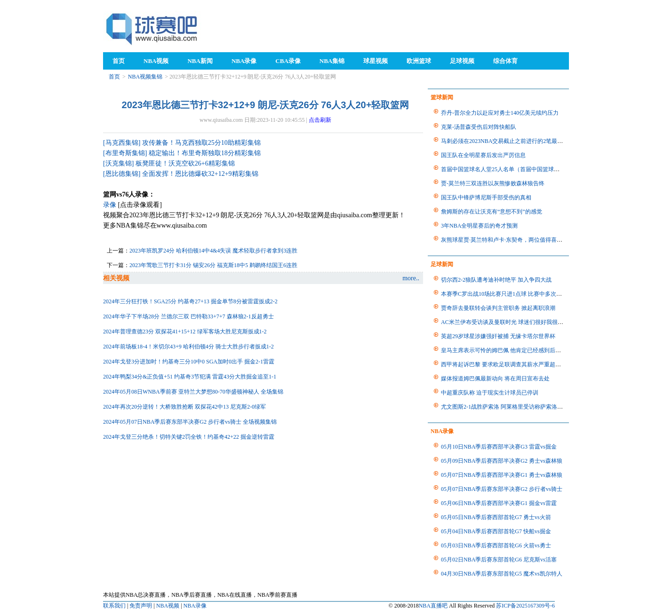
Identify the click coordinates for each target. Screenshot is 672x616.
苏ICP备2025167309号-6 (525, 606)
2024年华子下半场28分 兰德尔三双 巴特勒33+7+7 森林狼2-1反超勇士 (188, 316)
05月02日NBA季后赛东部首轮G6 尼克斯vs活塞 (499, 560)
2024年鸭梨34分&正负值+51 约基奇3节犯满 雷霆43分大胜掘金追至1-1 (190, 377)
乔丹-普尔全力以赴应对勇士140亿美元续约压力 (500, 113)
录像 (110, 205)
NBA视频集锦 (145, 77)
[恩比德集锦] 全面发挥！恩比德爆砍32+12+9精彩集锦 (181, 174)
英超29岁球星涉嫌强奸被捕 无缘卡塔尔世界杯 (498, 336)
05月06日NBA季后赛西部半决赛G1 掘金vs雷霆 (499, 503)
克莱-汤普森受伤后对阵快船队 (479, 127)
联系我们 (114, 606)
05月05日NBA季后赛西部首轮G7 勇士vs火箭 (496, 517)
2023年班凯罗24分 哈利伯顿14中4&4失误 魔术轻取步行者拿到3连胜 (213, 251)
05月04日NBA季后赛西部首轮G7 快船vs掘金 (496, 531)
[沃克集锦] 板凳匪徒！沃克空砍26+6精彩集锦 (169, 163)
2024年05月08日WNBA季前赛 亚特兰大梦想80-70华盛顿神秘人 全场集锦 (193, 392)
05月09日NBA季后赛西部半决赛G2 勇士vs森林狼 (502, 461)
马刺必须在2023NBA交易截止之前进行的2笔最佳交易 (508, 141)
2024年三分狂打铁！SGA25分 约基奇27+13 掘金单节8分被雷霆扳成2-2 (190, 301)
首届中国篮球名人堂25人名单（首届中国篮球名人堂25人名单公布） (526, 169)
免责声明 (141, 606)
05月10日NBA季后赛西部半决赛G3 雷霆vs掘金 (499, 447)
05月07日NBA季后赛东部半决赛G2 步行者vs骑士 (502, 489)
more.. (411, 278)
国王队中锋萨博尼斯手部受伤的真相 (486, 197)
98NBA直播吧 (152, 28)
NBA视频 (168, 606)
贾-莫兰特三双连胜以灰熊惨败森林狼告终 (493, 183)
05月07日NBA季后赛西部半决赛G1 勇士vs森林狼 (502, 475)
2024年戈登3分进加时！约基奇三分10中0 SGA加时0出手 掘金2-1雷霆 (189, 362)
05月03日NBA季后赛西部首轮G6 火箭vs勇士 (496, 545)
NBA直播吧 (433, 606)
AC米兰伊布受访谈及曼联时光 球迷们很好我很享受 (505, 322)
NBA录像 (195, 606)
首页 (114, 77)
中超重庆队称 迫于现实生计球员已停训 (490, 393)
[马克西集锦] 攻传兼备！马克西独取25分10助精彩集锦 (182, 143)
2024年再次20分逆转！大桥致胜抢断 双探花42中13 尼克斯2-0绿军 (184, 407)
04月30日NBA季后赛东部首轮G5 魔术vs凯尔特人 (502, 574)
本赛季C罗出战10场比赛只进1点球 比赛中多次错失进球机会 (516, 294)
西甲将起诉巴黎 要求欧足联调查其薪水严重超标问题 (507, 364)
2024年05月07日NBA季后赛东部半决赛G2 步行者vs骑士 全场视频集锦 (190, 422)
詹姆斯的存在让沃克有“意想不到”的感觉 (492, 212)
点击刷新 (320, 120)
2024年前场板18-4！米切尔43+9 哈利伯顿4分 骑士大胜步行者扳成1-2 (188, 347)
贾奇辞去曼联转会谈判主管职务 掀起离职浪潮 (498, 308)
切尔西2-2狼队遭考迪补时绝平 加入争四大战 (496, 280)
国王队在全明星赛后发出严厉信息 (483, 155)
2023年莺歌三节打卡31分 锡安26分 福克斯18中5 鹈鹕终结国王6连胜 (213, 265)
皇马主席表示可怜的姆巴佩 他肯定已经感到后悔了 (504, 350)
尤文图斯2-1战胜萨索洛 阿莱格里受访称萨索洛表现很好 (510, 407)
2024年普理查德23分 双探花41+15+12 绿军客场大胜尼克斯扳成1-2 (185, 332)
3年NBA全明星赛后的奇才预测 (479, 226)
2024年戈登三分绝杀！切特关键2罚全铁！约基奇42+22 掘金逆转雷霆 (189, 437)
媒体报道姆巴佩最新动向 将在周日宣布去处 (495, 379)
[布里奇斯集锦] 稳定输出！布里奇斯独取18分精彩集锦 (182, 153)
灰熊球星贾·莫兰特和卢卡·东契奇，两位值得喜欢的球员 (510, 240)
